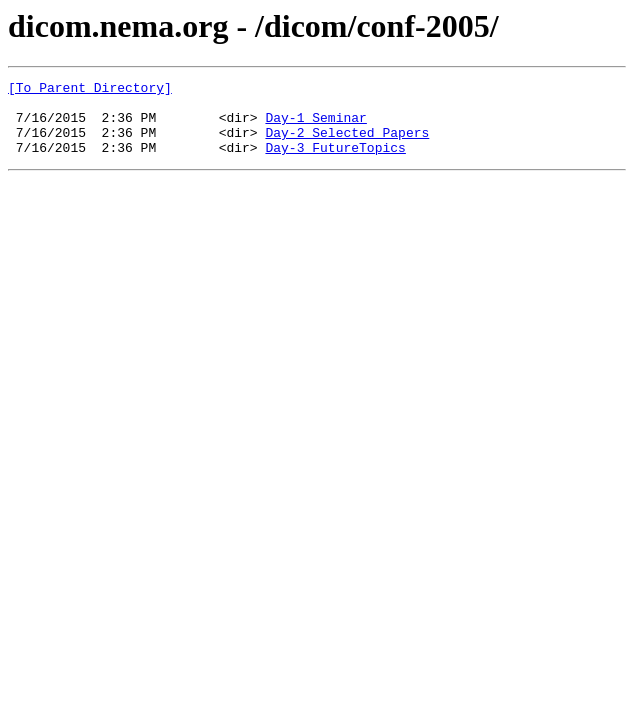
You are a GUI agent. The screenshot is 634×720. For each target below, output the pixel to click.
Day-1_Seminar (315, 126)
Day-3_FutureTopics (335, 162)
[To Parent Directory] (90, 90)
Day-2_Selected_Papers (347, 144)
